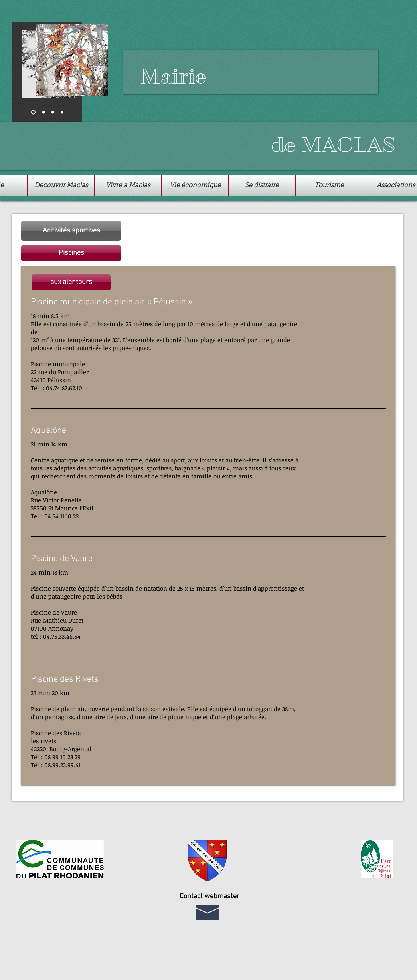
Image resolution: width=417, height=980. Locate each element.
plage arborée (246, 717)
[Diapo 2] (44, 112)
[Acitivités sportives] (71, 231)
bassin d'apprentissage (265, 588)
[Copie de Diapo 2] (62, 112)
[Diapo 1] (33, 112)
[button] (71, 253)
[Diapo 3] (53, 112)
